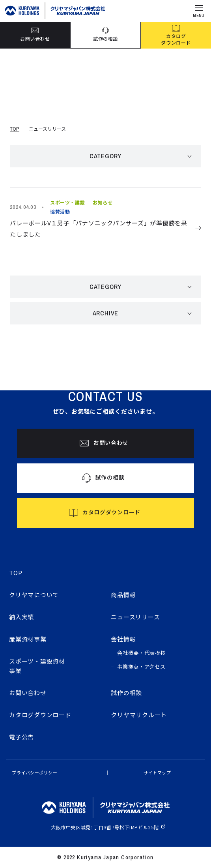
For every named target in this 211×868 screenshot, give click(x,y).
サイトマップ (157, 772)
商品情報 (123, 595)
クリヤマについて (34, 595)
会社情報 (123, 639)
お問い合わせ (28, 693)
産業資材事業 (28, 639)
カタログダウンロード (40, 715)
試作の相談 (126, 693)
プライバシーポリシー (35, 772)
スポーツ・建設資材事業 (37, 666)
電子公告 (21, 737)
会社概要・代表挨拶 (141, 653)
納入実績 (21, 617)
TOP (15, 128)
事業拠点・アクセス (141, 666)
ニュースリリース (135, 617)
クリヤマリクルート (139, 715)
